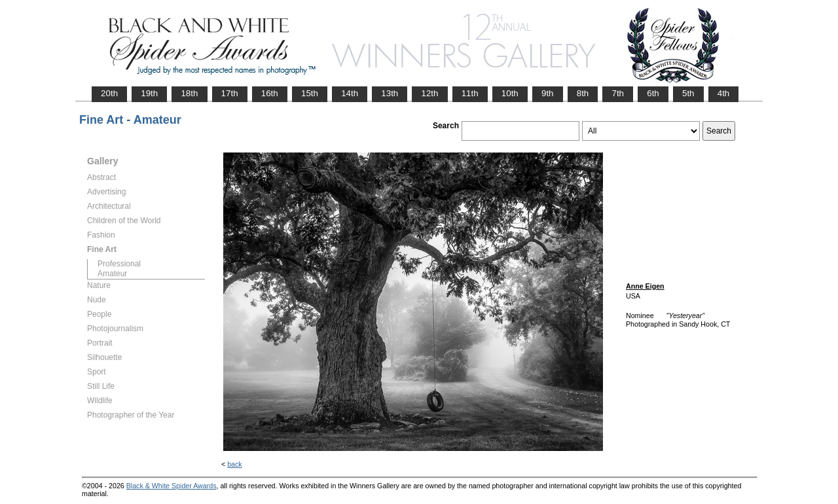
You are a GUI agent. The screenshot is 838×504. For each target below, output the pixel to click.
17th (230, 93)
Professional (119, 264)
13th (390, 93)
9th (548, 93)
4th (724, 93)
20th (109, 93)
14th (350, 93)
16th (270, 93)
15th (310, 93)
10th (510, 93)
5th (688, 93)
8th (583, 93)
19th (149, 93)
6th (653, 93)
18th (189, 93)
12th (429, 93)
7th (618, 93)
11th (470, 93)
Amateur (112, 274)
